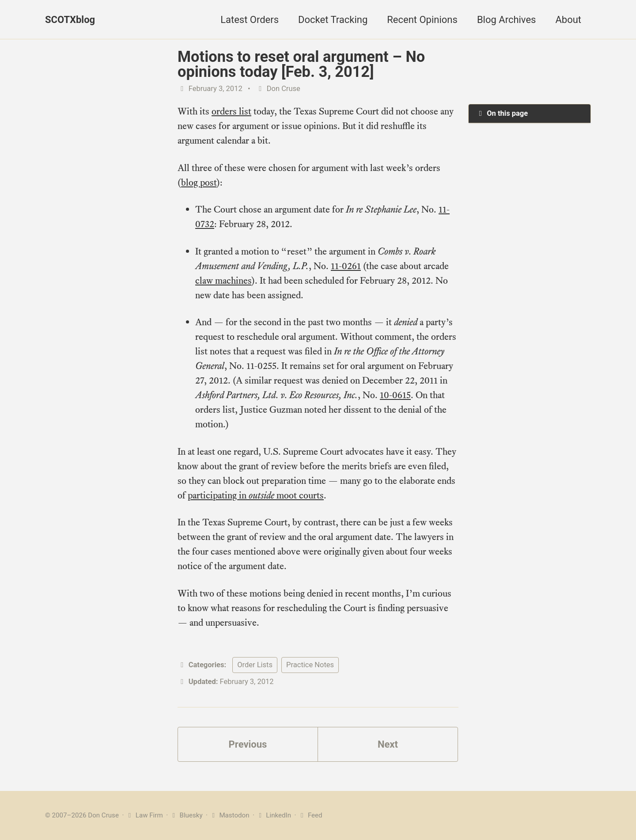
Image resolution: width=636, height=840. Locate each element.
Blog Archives (507, 20)
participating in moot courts (256, 495)
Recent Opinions (422, 20)
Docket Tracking (333, 20)
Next (388, 744)
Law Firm (144, 815)
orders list (231, 111)
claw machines (223, 280)
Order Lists (255, 665)
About (568, 20)
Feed (310, 815)
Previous (248, 744)
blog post (199, 182)
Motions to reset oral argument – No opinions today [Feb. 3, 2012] (301, 64)
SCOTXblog (70, 20)
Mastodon (229, 815)
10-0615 (395, 395)
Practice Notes (310, 665)
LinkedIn (274, 815)
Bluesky (186, 815)
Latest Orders (250, 20)
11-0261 (346, 266)
